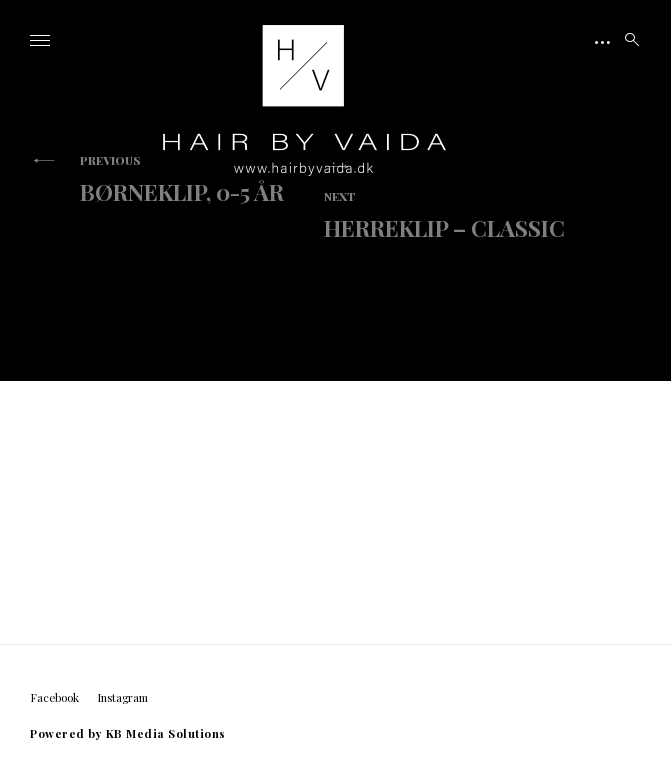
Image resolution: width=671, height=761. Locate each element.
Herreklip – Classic (444, 215)
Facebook (54, 697)
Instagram (122, 697)
